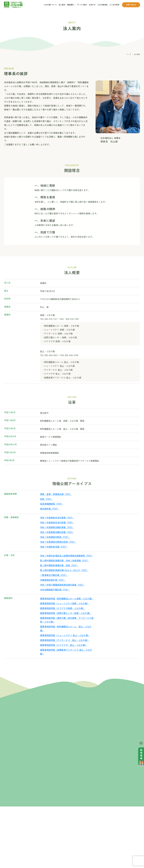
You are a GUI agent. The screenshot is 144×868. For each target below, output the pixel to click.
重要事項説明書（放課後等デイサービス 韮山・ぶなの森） (66, 657)
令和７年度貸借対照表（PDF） (55, 542)
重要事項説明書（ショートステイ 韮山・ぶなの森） (65, 641)
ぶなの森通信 (102, 5)
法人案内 (62, 5)
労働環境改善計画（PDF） (53, 585)
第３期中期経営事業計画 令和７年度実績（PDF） (65, 566)
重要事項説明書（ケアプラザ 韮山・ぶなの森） (63, 650)
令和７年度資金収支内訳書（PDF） (57, 528)
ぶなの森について (50, 5)
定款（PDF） (46, 504)
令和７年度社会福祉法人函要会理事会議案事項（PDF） (67, 561)
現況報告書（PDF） (50, 514)
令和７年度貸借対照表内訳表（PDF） (58, 547)
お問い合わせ (131, 5)
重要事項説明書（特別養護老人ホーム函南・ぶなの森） (67, 604)
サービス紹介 (82, 5)
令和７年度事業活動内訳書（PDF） (57, 538)
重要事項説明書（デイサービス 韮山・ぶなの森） (65, 646)
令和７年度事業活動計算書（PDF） (57, 533)
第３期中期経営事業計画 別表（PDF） (59, 571)
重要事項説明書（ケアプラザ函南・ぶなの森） (62, 614)
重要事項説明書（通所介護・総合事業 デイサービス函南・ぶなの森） (67, 625)
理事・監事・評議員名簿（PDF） (56, 500)
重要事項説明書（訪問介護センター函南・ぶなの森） (66, 618)
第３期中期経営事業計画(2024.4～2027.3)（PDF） (64, 576)
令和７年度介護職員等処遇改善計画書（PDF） (62, 590)
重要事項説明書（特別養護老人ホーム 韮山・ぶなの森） (66, 634)
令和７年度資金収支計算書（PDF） (57, 523)
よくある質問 (114, 5)
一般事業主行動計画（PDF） (54, 580)
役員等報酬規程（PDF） (52, 509)
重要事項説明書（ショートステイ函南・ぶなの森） (65, 609)
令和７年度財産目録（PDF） (54, 552)
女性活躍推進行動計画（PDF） (55, 595)
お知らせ (92, 5)
